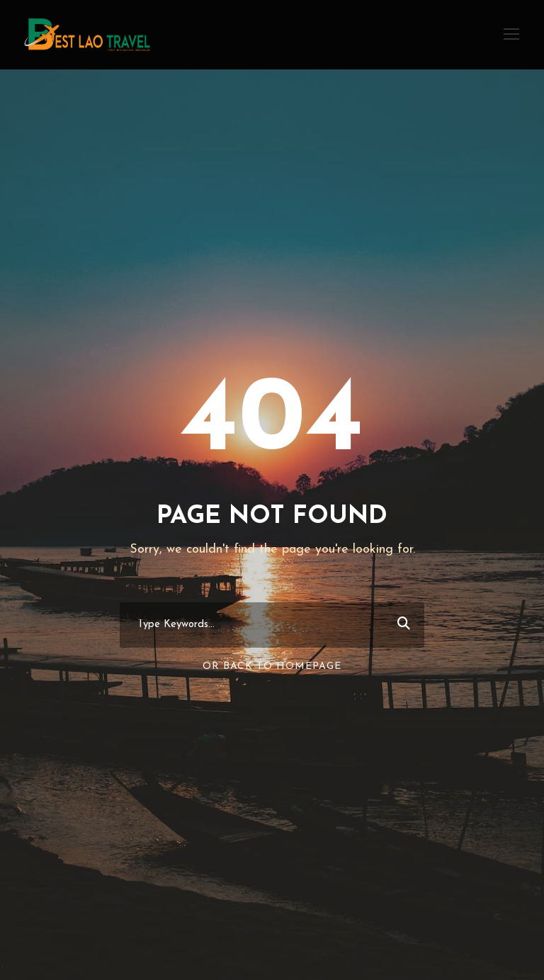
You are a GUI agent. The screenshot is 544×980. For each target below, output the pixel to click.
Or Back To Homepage (272, 666)
